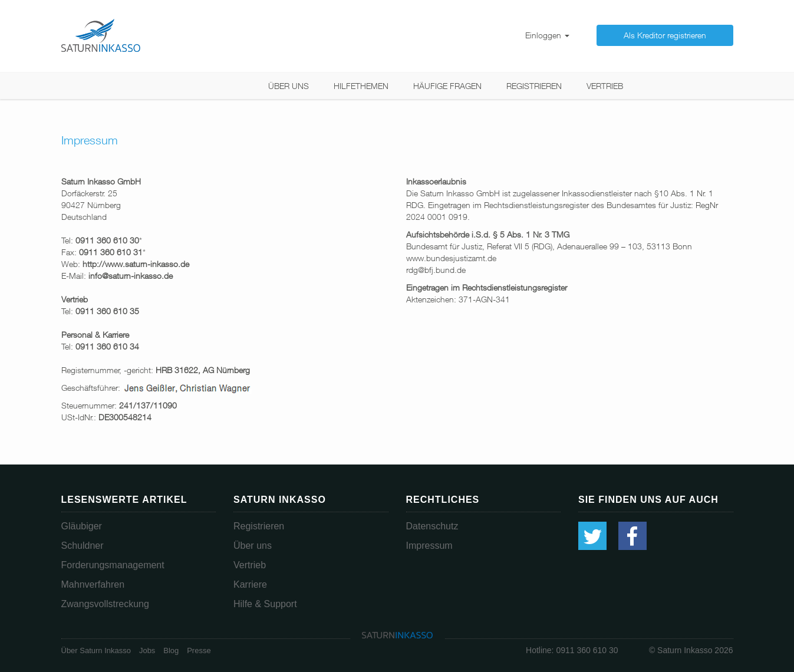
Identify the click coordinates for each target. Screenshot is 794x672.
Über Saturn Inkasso (96, 650)
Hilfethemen (361, 86)
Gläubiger (82, 526)
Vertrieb (605, 86)
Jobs (147, 650)
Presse (199, 650)
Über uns (289, 86)
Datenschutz (432, 526)
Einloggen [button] (547, 35)
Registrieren (534, 86)
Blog (171, 650)
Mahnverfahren (93, 584)
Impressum (429, 546)
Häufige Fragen (447, 86)
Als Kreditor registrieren (665, 35)
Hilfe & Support (265, 604)
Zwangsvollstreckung (105, 604)
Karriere (250, 584)
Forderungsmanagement (113, 565)
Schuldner (83, 546)
